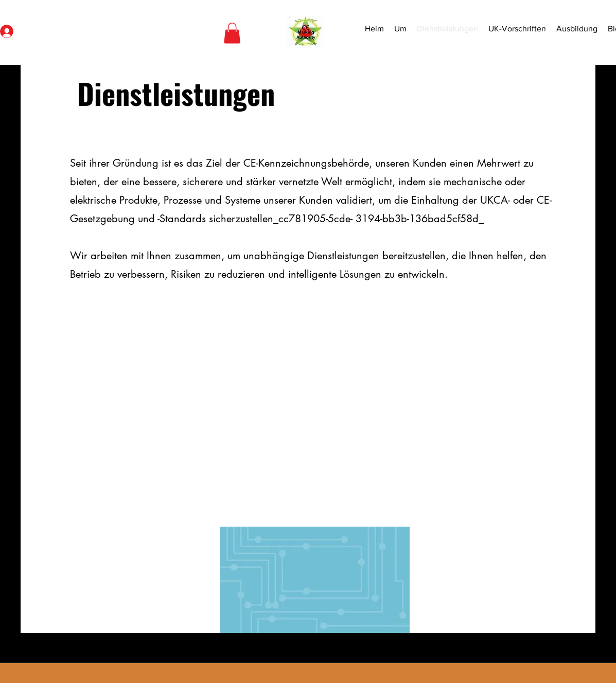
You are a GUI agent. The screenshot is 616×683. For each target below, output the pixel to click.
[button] (232, 33)
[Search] (550, 32)
